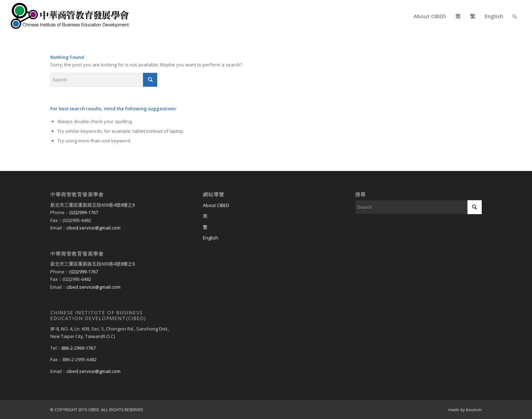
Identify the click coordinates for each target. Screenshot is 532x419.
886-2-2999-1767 (78, 348)
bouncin (474, 410)
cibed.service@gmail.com (93, 228)
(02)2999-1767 (84, 212)
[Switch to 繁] (266, 227)
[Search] (515, 16)
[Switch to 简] (266, 216)
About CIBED (216, 205)
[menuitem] (430, 16)
